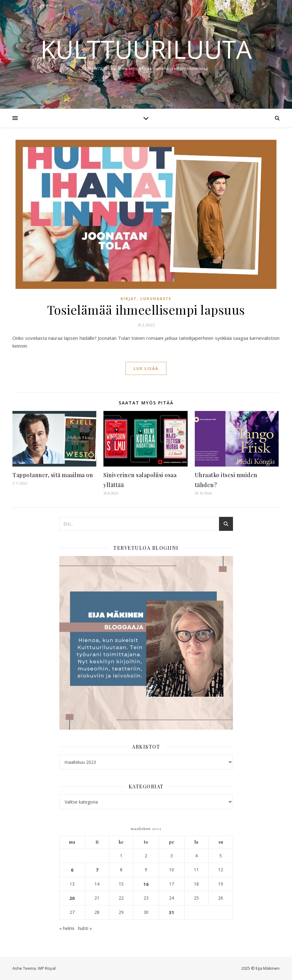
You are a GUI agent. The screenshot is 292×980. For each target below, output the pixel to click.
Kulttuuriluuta (146, 49)
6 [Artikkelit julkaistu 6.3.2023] (72, 870)
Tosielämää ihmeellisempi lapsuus (146, 310)
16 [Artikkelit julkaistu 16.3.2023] (146, 884)
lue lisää (146, 368)
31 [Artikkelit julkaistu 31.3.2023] (171, 912)
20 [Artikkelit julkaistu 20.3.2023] (72, 898)
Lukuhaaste (156, 299)
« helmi (67, 928)
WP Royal (47, 968)
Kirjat (129, 299)
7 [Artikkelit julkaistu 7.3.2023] (97, 870)
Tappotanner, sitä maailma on (53, 475)
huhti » (85, 928)
